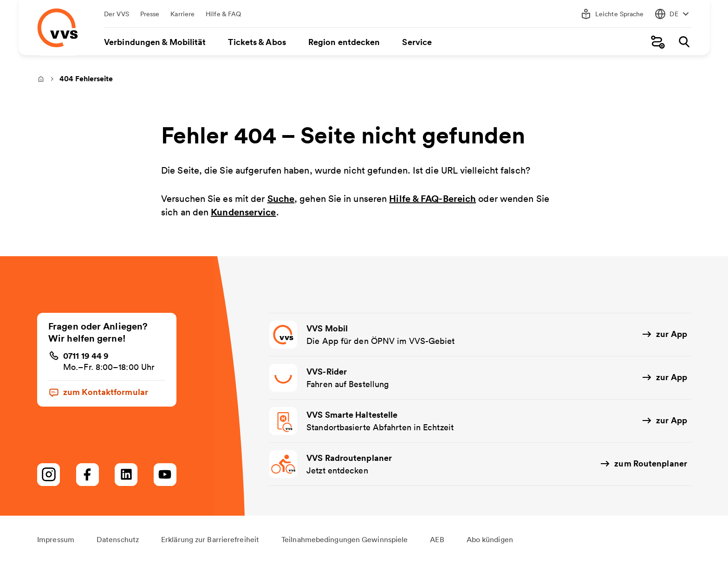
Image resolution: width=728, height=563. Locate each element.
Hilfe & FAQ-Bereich (432, 199)
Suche (281, 199)
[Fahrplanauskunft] (657, 42)
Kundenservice (243, 212)
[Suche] (683, 42)
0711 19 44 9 (86, 356)
